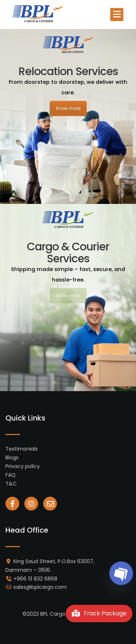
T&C (11, 484)
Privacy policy (23, 466)
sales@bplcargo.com (40, 587)
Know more (68, 108)
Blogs (12, 458)
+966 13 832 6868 (35, 579)
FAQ (11, 475)
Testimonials (22, 449)
